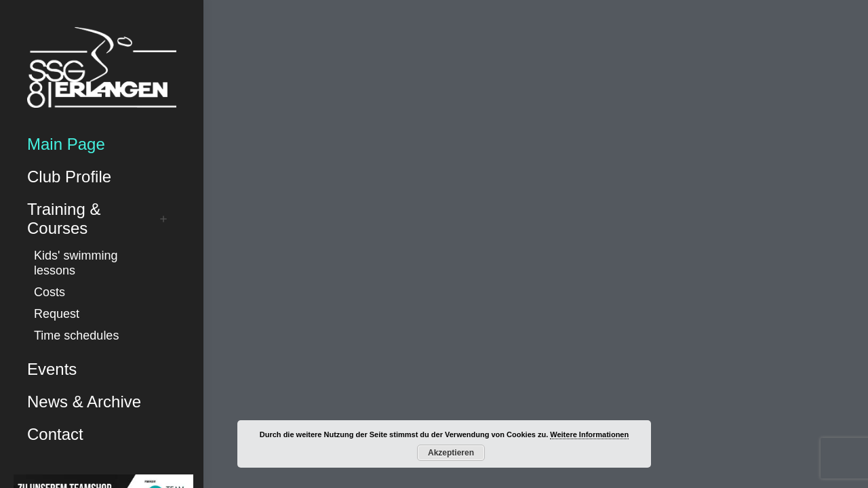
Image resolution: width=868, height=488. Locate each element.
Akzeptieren (451, 453)
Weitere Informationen (589, 434)
